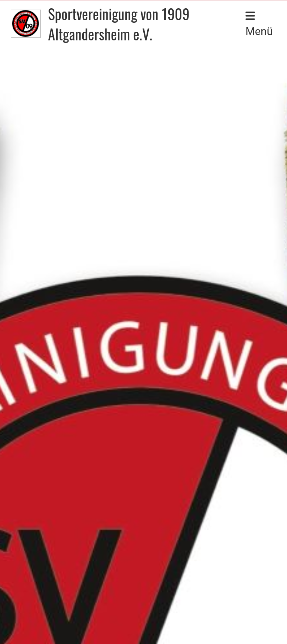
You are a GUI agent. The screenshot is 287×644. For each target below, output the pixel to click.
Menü (259, 24)
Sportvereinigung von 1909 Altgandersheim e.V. (119, 24)
